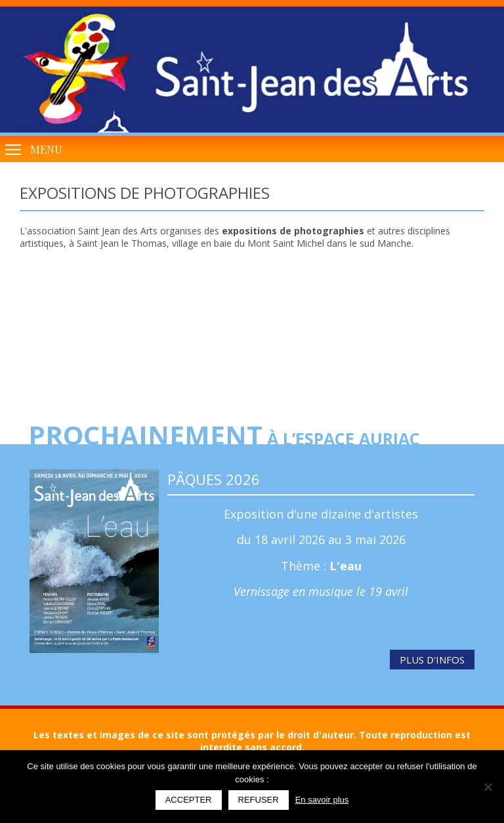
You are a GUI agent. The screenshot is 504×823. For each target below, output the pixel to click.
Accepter (189, 800)
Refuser (259, 800)
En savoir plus (322, 800)
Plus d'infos (432, 660)
